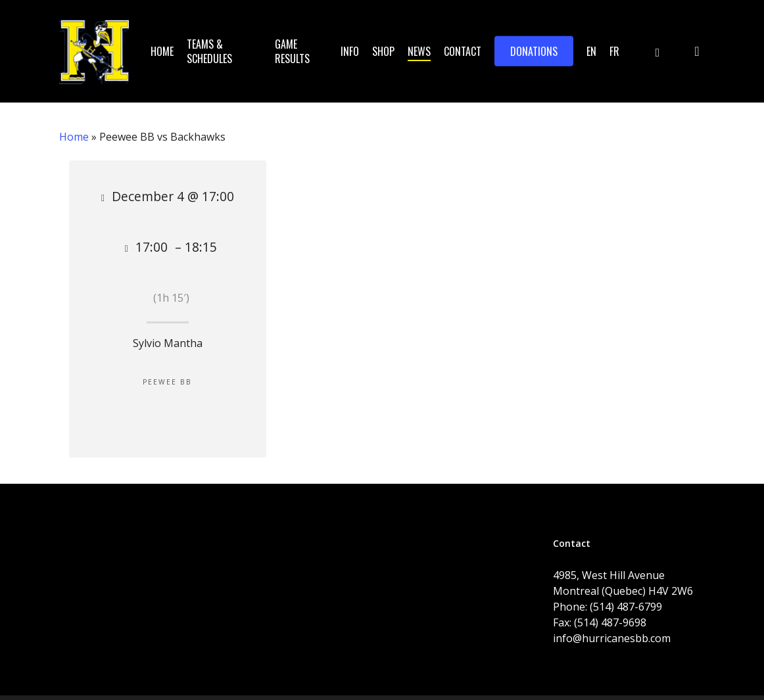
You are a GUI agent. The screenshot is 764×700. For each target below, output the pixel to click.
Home (74, 137)
